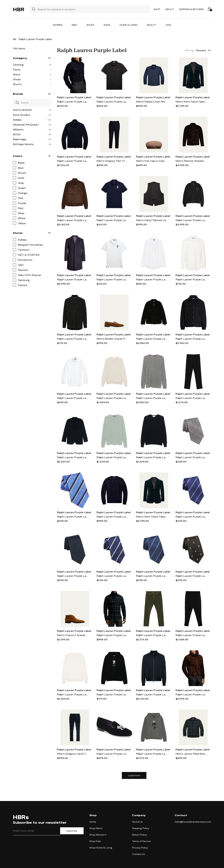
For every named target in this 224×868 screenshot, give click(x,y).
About (170, 9)
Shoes (90, 25)
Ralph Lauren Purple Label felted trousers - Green (152, 635)
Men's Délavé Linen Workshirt (152, 101)
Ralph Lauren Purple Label (74, 97)
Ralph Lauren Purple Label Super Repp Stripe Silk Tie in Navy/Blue (152, 576)
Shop (157, 9)
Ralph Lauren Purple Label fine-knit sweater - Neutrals (73, 694)
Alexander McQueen (26, 124)
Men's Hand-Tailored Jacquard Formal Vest (152, 220)
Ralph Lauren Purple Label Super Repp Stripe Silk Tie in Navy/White (112, 576)
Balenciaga (20, 139)
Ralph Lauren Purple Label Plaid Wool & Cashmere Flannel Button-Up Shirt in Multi (112, 635)
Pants (17, 69)
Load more (134, 775)
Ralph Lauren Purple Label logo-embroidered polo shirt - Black (112, 101)
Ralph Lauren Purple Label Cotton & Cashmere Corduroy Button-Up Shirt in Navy (73, 101)
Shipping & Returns (191, 9)
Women (58, 25)
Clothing (18, 65)
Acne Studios (21, 115)
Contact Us (139, 854)
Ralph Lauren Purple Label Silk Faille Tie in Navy (73, 576)
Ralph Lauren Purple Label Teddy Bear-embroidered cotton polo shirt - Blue (112, 220)
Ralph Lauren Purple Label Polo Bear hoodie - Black (112, 694)
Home (93, 822)
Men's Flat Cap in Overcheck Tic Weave (152, 161)
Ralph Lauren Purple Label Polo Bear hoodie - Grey (152, 754)
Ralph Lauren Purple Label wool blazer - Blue (73, 457)
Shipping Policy (141, 828)
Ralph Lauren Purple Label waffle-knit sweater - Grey (152, 398)
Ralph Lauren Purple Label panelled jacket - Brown (73, 220)
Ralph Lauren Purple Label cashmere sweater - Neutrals (112, 398)
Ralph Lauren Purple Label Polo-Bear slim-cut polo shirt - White (112, 279)
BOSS (17, 134)
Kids (169, 25)
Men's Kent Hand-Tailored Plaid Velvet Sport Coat (152, 516)
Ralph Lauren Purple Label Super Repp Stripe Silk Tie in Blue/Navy (73, 516)
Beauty (152, 25)
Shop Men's (96, 828)
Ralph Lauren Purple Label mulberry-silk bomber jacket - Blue (152, 694)
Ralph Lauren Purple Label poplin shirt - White (73, 398)
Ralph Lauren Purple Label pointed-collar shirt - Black (73, 339)
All (14, 39)
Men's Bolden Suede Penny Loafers (112, 339)
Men (74, 25)
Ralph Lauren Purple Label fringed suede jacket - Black (152, 339)
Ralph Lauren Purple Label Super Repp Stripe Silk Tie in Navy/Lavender (191, 516)
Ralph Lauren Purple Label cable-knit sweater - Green (112, 457)
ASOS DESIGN (22, 110)
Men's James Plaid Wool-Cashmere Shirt (191, 754)
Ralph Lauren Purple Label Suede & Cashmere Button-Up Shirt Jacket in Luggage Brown (191, 694)
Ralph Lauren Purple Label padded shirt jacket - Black (191, 339)
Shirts (17, 74)
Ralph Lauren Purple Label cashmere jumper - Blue (112, 516)
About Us (137, 822)
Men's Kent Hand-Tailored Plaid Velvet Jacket (191, 101)
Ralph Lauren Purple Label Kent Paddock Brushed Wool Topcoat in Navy (73, 279)
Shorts (17, 84)
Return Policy (139, 835)
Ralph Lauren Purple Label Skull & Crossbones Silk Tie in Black (191, 576)
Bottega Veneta (23, 144)
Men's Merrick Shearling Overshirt (191, 161)
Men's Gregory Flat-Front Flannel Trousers (112, 161)
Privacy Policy (140, 848)
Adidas (17, 120)
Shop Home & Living (101, 848)
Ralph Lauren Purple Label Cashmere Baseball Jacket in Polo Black (191, 220)
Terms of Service (141, 841)
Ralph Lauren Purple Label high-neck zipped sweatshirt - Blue (73, 161)
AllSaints (18, 129)
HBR (19, 9)
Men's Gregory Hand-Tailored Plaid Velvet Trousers (73, 754)
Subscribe (72, 831)
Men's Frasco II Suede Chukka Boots (73, 635)
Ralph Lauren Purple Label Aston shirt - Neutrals (152, 279)
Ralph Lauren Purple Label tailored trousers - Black (191, 398)
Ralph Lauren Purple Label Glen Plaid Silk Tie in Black (191, 457)
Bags (107, 25)
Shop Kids (95, 841)
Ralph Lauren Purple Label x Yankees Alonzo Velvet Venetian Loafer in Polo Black (112, 754)
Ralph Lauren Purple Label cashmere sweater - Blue (152, 457)
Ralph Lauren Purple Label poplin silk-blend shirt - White (191, 279)
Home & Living (129, 25)
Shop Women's (98, 835)
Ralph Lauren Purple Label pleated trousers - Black (191, 635)
